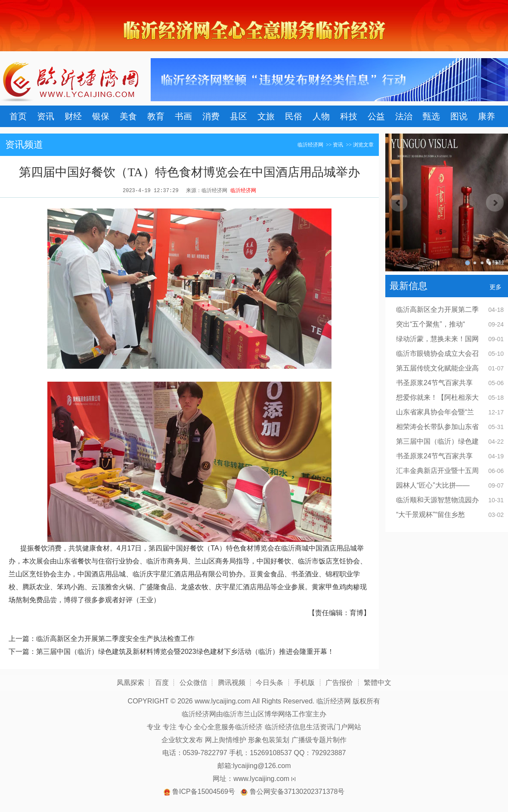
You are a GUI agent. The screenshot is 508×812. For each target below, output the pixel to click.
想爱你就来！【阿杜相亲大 (437, 397)
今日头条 (269, 683)
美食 (128, 116)
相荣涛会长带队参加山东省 (437, 427)
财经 (73, 116)
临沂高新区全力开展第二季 (437, 310)
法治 (404, 116)
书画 (183, 116)
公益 (376, 116)
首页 (18, 116)
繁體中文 (378, 683)
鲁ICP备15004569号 (204, 792)
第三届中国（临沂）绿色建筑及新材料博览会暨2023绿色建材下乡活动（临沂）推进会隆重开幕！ (185, 652)
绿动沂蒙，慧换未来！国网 (437, 339)
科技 (349, 116)
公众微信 (193, 683)
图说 (459, 116)
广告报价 (339, 683)
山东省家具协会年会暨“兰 (435, 412)
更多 (496, 287)
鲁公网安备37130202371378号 (297, 792)
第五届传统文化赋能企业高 (437, 368)
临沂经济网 (310, 145)
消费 (211, 116)
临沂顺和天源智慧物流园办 (437, 500)
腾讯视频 (232, 683)
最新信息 (409, 286)
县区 (239, 116)
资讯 (46, 116)
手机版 (304, 683)
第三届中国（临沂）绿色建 (437, 441)
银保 (101, 116)
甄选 (431, 116)
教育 (156, 116)
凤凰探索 (130, 683)
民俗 (294, 116)
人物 (321, 116)
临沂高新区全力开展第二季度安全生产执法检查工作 (115, 639)
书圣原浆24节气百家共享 (434, 383)
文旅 (266, 116)
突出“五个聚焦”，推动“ (431, 324)
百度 (162, 683)
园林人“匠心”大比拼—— (433, 485)
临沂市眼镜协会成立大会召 (437, 353)
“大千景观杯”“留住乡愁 (431, 515)
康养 (486, 116)
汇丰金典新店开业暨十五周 (437, 471)
